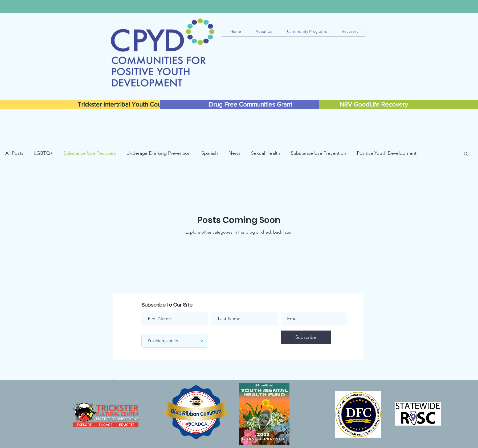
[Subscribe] (306, 337)
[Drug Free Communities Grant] (250, 104)
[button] (466, 154)
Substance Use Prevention (318, 153)
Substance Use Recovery (90, 153)
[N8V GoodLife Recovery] (374, 104)
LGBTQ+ (44, 153)
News (234, 153)
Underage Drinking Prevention (159, 153)
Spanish (210, 153)
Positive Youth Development (387, 153)
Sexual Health (266, 153)
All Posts (14, 153)
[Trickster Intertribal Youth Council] (124, 104)
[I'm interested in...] (175, 341)
